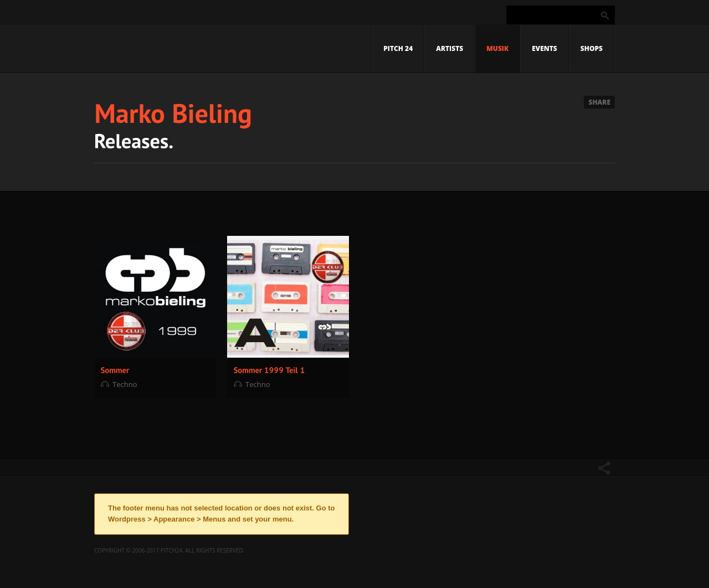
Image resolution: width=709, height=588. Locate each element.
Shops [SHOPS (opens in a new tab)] (592, 48)
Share (599, 102)
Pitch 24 (398, 48)
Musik (497, 48)
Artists (449, 48)
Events (544, 48)
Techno (125, 384)
